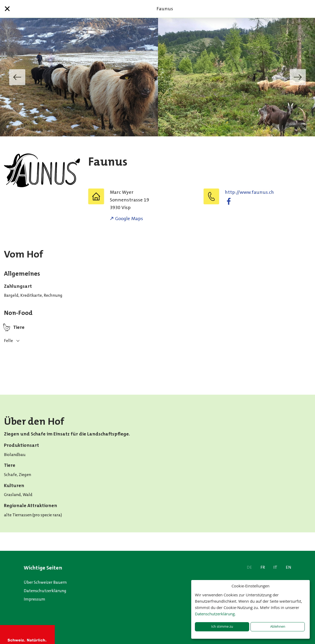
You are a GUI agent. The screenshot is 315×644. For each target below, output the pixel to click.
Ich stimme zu (222, 626)
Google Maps (129, 219)
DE (249, 567)
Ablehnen (278, 626)
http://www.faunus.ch (249, 192)
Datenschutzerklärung (45, 591)
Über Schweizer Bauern (45, 582)
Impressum (35, 599)
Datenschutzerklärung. (215, 614)
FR (263, 567)
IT (275, 567)
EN (289, 567)
